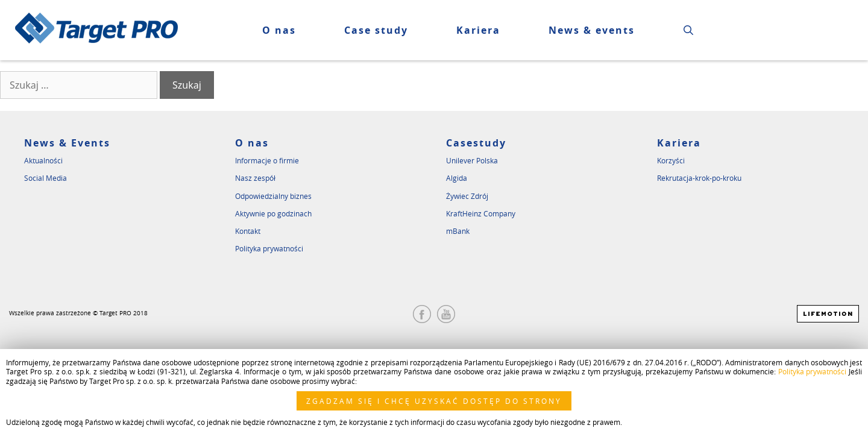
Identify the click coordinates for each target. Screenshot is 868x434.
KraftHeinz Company (481, 213)
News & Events (67, 143)
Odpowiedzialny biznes (273, 196)
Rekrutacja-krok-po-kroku (699, 178)
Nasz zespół (255, 178)
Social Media (46, 178)
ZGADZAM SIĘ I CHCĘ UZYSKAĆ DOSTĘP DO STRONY (434, 401)
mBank (458, 231)
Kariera (679, 143)
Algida (457, 178)
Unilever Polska (472, 160)
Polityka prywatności (269, 248)
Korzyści (671, 160)
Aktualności (43, 160)
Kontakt (248, 231)
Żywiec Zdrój (467, 196)
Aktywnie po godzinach (273, 213)
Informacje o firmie (267, 160)
